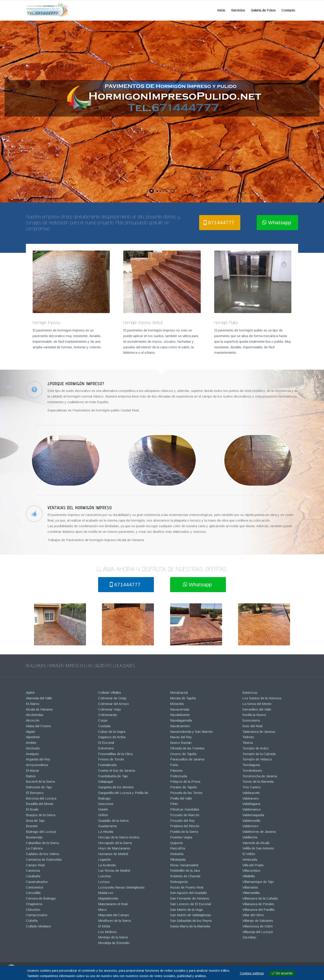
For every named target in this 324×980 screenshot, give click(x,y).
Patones (176, 770)
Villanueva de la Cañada (260, 898)
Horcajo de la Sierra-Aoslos (119, 837)
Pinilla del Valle (181, 798)
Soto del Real (252, 726)
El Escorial (106, 743)
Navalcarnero (180, 726)
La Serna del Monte (257, 704)
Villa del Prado (253, 865)
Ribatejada (178, 859)
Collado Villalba (109, 692)
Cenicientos (35, 887)
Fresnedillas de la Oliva (115, 754)
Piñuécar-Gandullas (185, 809)
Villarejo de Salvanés (258, 921)
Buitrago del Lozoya (41, 832)
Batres (31, 776)
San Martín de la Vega (186, 910)
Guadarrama (107, 826)
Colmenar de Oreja (112, 698)
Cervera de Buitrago (41, 898)
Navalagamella (181, 720)
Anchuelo (33, 748)
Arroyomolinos (37, 765)
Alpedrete (33, 737)
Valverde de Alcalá (256, 843)
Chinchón (33, 910)
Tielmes (248, 737)
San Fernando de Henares (190, 898)
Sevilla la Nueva (254, 715)
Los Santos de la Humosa (262, 698)
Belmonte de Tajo (39, 787)
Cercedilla (33, 893)
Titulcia (247, 743)
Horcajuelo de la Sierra (115, 843)
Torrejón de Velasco (257, 759)
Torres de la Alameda (258, 781)
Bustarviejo (34, 837)
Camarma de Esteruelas (44, 859)
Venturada (250, 859)
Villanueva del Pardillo (259, 910)
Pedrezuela (179, 776)
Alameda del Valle (39, 698)
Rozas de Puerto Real (187, 887)
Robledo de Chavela (185, 876)
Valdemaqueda (253, 815)
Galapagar (106, 781)
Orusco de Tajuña (183, 754)
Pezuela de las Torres (186, 793)
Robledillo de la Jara (185, 870)
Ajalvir (30, 692)
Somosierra (251, 720)
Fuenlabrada (107, 765)
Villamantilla (251, 893)
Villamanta (250, 887)
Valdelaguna (251, 804)
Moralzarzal (179, 692)
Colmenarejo (108, 715)
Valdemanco (252, 809)
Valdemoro (250, 826)
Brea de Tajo (35, 821)
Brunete (32, 826)
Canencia (33, 870)
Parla (174, 765)
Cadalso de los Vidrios (43, 854)
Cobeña (32, 921)
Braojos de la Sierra (41, 815)
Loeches (105, 876)
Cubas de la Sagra (112, 732)
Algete (30, 732)
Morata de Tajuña (183, 698)
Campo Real (35, 865)
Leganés (105, 859)
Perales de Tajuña (183, 787)
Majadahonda (108, 898)
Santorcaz (250, 692)
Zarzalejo (249, 937)
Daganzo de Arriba (112, 737)
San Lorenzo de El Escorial (190, 904)
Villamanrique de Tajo (258, 882)
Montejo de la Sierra (113, 937)
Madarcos (106, 893)
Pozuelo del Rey (182, 821)
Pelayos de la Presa (185, 781)
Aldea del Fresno (38, 726)
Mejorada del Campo (114, 915)
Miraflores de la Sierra (114, 921)
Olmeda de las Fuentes (187, 748)
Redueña (177, 854)
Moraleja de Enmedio (114, 943)
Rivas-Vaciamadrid (184, 865)
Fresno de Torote (111, 759)
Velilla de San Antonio (258, 848)
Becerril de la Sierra (40, 781)
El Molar (104, 926)
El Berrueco (35, 793)
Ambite (31, 743)
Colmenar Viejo (110, 709)
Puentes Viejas (181, 837)
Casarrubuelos (37, 882)
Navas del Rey (181, 737)
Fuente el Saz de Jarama (117, 770)
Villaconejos (251, 870)
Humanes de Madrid (113, 854)
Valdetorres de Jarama (259, 832)
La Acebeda (107, 865)
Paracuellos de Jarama (187, 759)
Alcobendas (35, 715)
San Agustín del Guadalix (189, 893)
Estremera (106, 748)
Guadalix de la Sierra (113, 821)
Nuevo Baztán (181, 743)
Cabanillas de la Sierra (42, 843)
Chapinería (34, 904)
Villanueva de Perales (258, 904)
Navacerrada (180, 709)
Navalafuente (180, 715)
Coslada (104, 726)
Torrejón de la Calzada (259, 754)
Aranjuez (32, 754)
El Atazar (33, 770)
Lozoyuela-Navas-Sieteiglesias (121, 887)
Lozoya (104, 882)
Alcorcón (33, 720)
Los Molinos (107, 932)
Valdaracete (251, 793)
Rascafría (178, 848)
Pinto (174, 804)
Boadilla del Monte (40, 804)
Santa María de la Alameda (190, 926)
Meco (102, 910)
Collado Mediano (38, 926)
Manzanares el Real (113, 904)
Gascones (106, 804)
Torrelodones (252, 770)
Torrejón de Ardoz (256, 748)
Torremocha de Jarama (260, 776)
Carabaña (33, 876)
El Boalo (32, 809)
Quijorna (176, 843)
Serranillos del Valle (257, 709)
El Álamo (33, 704)
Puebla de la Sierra (184, 832)
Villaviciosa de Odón (258, 926)
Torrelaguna (251, 765)
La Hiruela (106, 832)
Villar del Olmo (253, 915)
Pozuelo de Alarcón (185, 815)
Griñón (103, 815)
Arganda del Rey (38, 759)
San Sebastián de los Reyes (191, 921)
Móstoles (177, 704)
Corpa (103, 720)
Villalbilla (249, 876)
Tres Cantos (252, 787)
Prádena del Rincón (185, 826)
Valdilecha (250, 837)
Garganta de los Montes (116, 787)
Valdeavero (251, 798)
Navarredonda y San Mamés (191, 732)
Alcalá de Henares (39, 709)
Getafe (103, 809)
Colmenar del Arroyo (114, 704)
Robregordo (179, 882)
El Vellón (249, 854)
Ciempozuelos (37, 915)
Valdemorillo (251, 821)
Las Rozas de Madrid (114, 870)
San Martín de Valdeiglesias (191, 915)
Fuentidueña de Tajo (113, 776)
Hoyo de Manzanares (114, 848)
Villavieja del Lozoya (258, 932)
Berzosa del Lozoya (41, 798)
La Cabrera (34, 848)
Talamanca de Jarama (259, 732)
